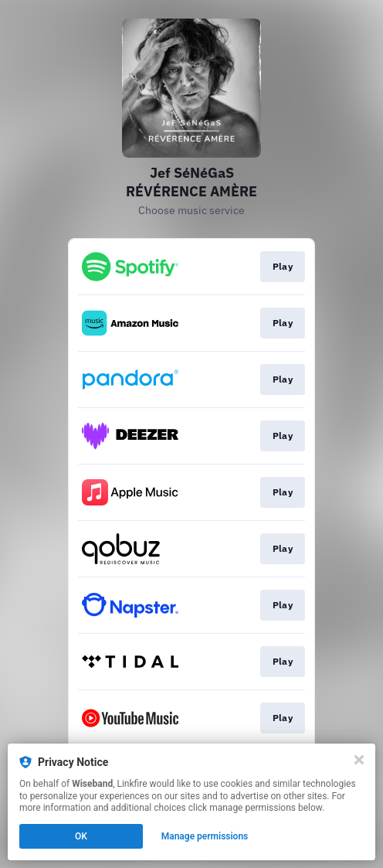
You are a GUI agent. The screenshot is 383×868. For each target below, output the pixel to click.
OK (81, 836)
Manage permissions (205, 836)
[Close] (359, 760)
